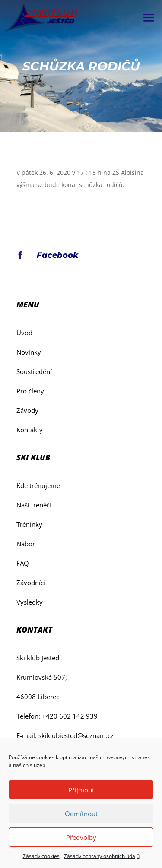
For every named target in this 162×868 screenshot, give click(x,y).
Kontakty (30, 430)
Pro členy (30, 391)
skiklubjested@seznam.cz (76, 735)
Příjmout (81, 790)
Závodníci (31, 583)
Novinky (29, 352)
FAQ (23, 563)
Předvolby (81, 837)
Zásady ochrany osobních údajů (102, 856)
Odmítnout (81, 814)
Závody (27, 410)
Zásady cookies (41, 856)
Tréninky (29, 524)
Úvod (24, 333)
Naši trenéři (34, 505)
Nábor (26, 544)
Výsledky (30, 602)
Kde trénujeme (38, 485)
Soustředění (34, 371)
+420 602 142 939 (69, 716)
